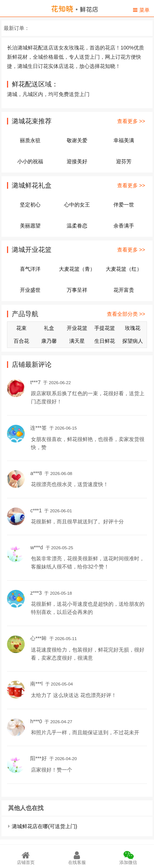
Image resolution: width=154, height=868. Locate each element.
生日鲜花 (105, 341)
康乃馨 (49, 341)
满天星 (77, 341)
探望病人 (133, 341)
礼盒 (49, 328)
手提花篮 (105, 328)
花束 (21, 328)
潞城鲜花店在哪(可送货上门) (44, 826)
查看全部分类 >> (126, 314)
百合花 (21, 341)
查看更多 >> (131, 121)
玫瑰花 (133, 328)
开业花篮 (77, 328)
